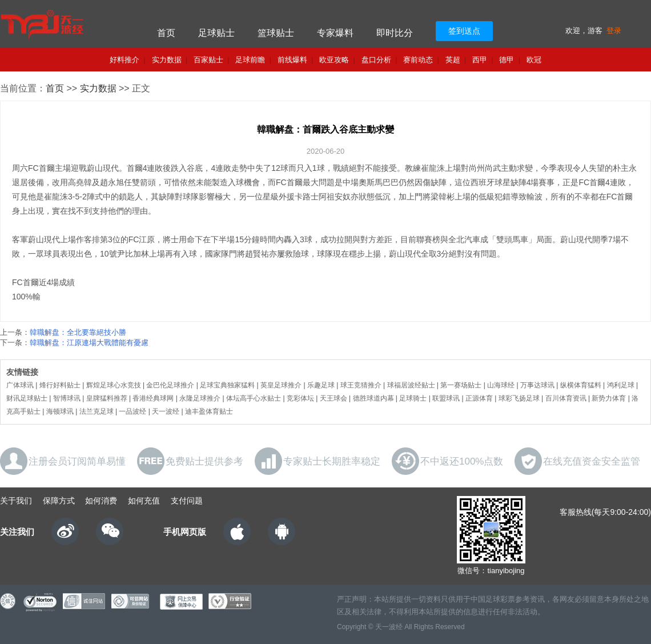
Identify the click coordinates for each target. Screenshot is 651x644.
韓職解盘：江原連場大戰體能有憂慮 (89, 343)
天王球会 (333, 398)
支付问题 (187, 501)
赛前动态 (418, 60)
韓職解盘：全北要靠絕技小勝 (78, 332)
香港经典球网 (153, 398)
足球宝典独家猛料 (227, 385)
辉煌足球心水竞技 (114, 385)
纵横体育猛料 (581, 385)
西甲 (480, 60)
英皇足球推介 (281, 385)
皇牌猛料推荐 (107, 398)
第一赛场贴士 (461, 385)
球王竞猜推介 (361, 385)
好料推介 (124, 60)
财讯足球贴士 (27, 398)
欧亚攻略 (334, 60)
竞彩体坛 (300, 398)
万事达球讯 (537, 385)
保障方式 (59, 501)
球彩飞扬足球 (519, 398)
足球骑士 (413, 398)
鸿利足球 (621, 385)
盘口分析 (376, 60)
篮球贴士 (276, 33)
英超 (453, 60)
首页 (166, 33)
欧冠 (534, 60)
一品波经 (132, 411)
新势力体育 (609, 398)
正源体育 (479, 398)
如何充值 (144, 501)
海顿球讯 (60, 411)
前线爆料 (292, 60)
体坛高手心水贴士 (254, 398)
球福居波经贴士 (411, 385)
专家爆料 (335, 33)
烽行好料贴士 (60, 385)
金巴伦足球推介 (170, 385)
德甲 (507, 60)
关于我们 (16, 501)
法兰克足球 (97, 411)
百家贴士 (208, 60)
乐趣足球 (321, 385)
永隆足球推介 (200, 398)
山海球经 (501, 385)
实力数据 (167, 60)
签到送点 (464, 31)
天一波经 (166, 411)
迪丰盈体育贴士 (209, 411)
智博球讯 (67, 398)
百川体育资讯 (566, 398)
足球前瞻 (250, 60)
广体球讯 (20, 385)
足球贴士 (216, 33)
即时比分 (395, 33)
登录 (614, 31)
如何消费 (101, 501)
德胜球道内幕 (373, 398)
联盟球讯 (446, 398)
